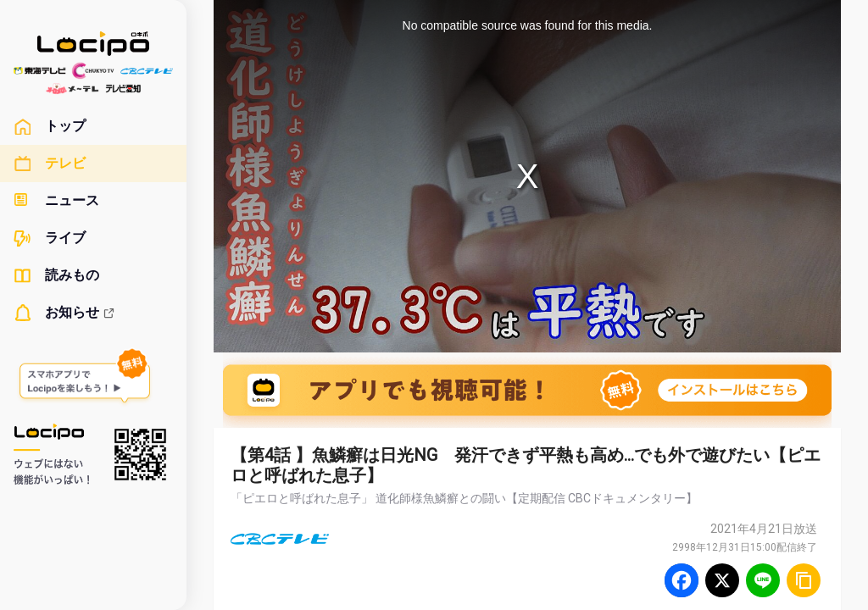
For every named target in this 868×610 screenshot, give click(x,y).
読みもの (56, 275)
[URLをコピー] (804, 580)
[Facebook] (682, 580)
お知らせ (64, 313)
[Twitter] (722, 580)
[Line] (763, 580)
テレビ (50, 164)
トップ (50, 126)
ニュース (56, 201)
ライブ (50, 238)
